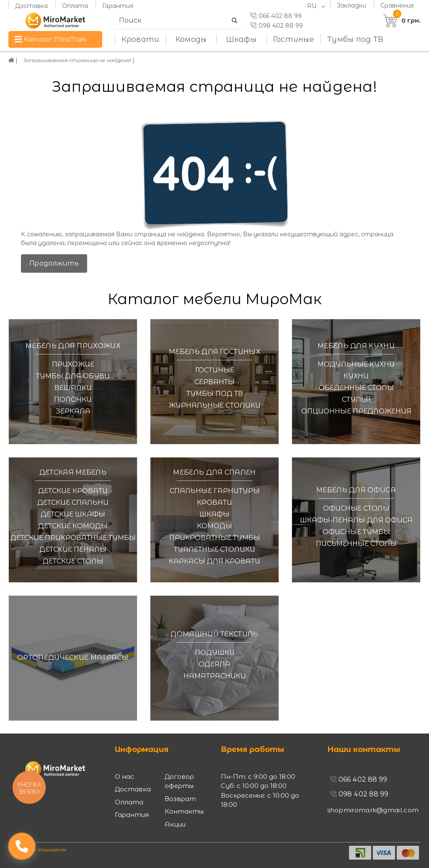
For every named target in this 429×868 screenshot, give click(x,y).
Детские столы (73, 561)
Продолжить (54, 263)
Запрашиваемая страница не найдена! (87, 60)
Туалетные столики (214, 549)
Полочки (73, 399)
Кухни (356, 376)
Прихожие (73, 364)
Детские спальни (73, 502)
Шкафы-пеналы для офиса (356, 520)
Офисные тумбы (356, 532)
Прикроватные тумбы (215, 538)
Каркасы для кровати (214, 561)
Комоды (191, 39)
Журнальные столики (215, 405)
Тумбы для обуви (73, 376)
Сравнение (397, 5)
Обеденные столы (356, 388)
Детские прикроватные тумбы (73, 538)
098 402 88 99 (277, 26)
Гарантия (118, 5)
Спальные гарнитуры (215, 491)
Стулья (356, 399)
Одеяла (214, 664)
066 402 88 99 (276, 16)
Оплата (75, 5)
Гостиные (294, 39)
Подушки (215, 652)
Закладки (351, 5)
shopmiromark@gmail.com (373, 810)
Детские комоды (73, 526)
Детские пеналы (73, 549)
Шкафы (241, 39)
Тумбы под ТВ (355, 39)
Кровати (141, 39)
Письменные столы (356, 544)
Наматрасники (215, 676)
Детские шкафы (73, 514)
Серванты (214, 382)
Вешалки (73, 388)
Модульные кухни (356, 364)
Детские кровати (73, 491)
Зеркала (73, 411)
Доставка (31, 5)
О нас (124, 776)
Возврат (180, 799)
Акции (175, 824)
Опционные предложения (356, 411)
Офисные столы (356, 508)
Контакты (184, 811)
